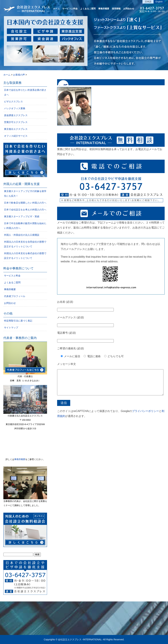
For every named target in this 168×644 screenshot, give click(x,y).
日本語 (148, 2)
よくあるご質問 (88, 9)
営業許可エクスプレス (16, 122)
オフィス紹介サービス (16, 136)
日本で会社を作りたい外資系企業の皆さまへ (25, 92)
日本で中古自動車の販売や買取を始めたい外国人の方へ (25, 226)
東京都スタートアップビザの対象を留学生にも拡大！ (25, 194)
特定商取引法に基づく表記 (18, 321)
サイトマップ (11, 328)
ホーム (56, 9)
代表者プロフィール (15, 296)
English (159, 2)
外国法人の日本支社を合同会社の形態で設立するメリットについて (25, 244)
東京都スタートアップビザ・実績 (22, 216)
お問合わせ (129, 9)
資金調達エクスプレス (16, 115)
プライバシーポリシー (145, 416)
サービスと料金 (70, 9)
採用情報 (116, 9)
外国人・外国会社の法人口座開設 (22, 235)
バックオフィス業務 (15, 108)
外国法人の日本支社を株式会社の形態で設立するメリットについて (25, 256)
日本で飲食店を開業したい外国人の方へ (25, 203)
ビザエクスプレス (13, 102)
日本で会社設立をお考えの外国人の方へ (25, 210)
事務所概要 (104, 9)
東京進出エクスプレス (16, 129)
